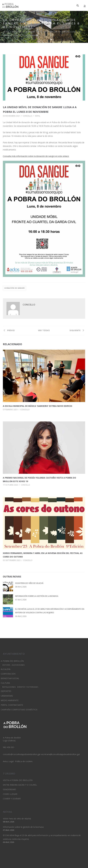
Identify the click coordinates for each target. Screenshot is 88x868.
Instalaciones (9, 687)
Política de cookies (24, 761)
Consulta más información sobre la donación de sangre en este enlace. (36, 156)
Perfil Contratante (12, 705)
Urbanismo (7, 696)
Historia (6, 665)
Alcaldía (6, 669)
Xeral (37, 116)
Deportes (6, 691)
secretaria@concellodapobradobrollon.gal (60, 754)
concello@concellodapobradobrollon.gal (22, 754)
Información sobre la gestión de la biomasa (37, 596)
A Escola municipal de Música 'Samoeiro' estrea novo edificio (38, 406)
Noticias (17, 32)
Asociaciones (18, 665)
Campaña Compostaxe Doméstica (19, 710)
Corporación (8, 674)
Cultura (5, 683)
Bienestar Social (10, 678)
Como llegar (10, 794)
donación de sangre (15, 288)
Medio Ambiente (10, 700)
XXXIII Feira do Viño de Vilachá (29, 583)
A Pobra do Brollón (12, 661)
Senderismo (9, 789)
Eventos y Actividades (28, 687)
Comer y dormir (12, 799)
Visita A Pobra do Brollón (18, 780)
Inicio (6, 32)
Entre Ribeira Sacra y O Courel (20, 785)
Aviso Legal (8, 761)
